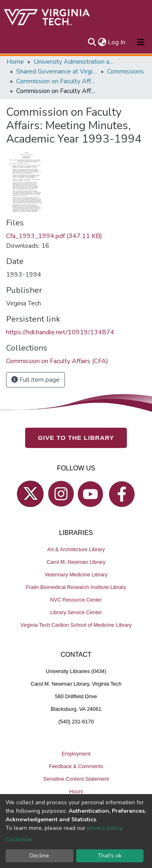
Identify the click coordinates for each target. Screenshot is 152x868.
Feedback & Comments (76, 766)
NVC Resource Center (76, 600)
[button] (102, 42)
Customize (19, 839)
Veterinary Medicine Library (76, 575)
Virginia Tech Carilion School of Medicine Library (76, 625)
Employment (76, 754)
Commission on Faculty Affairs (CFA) (57, 81)
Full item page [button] (35, 380)
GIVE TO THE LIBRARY (76, 438)
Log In (117, 42)
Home (15, 62)
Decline (39, 856)
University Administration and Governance (74, 62)
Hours (76, 791)
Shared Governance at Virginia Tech (57, 71)
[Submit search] (92, 42)
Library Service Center (76, 612)
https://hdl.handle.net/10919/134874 (60, 332)
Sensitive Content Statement (76, 779)
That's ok (110, 856)
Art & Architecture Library (76, 549)
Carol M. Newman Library (76, 562)
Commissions (125, 71)
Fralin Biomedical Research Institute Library (76, 587)
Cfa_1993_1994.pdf (54, 236)
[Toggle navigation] (141, 42)
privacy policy (104, 828)
